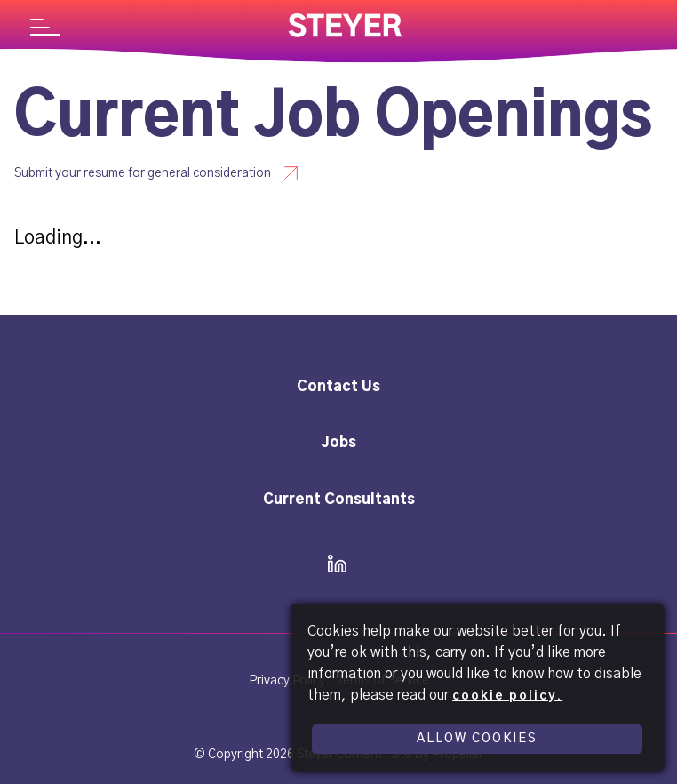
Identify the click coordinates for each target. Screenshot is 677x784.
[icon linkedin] (332, 565)
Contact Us (338, 387)
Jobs (339, 443)
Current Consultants (339, 500)
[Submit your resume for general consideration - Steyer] (167, 173)
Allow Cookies (477, 739)
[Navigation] (45, 29)
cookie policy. (507, 696)
